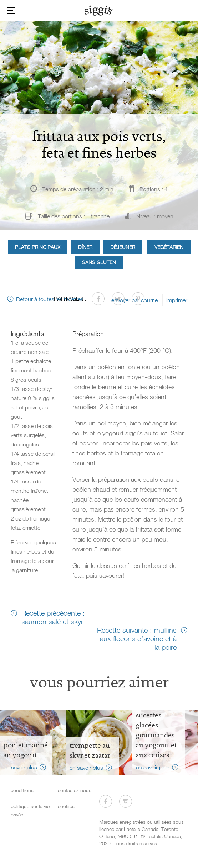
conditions (22, 790)
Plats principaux (38, 247)
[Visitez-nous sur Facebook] (106, 801)
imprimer (177, 300)
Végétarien (169, 247)
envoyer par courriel (135, 300)
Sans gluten (99, 262)
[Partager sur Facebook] (98, 299)
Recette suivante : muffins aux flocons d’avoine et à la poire (137, 638)
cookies (66, 806)
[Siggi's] (99, 10)
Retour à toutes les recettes (50, 299)
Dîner (85, 247)
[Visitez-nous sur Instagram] (126, 801)
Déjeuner (123, 247)
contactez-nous (75, 790)
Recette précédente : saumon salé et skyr (53, 617)
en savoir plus (20, 767)
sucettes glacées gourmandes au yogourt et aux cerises (156, 735)
